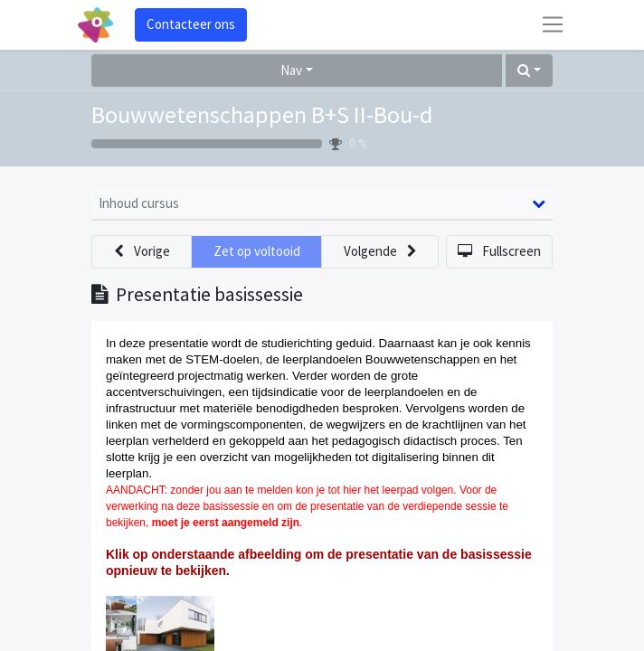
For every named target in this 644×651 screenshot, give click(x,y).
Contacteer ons (191, 24)
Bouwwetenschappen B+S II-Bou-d (262, 114)
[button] (529, 71)
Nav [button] (291, 70)
